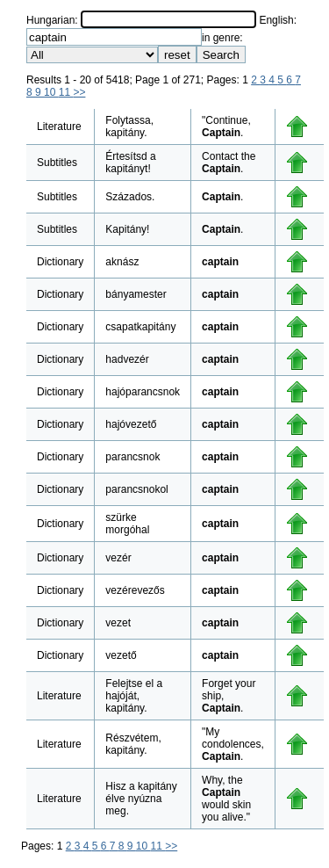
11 (66, 92)
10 (51, 92)
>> (79, 92)
